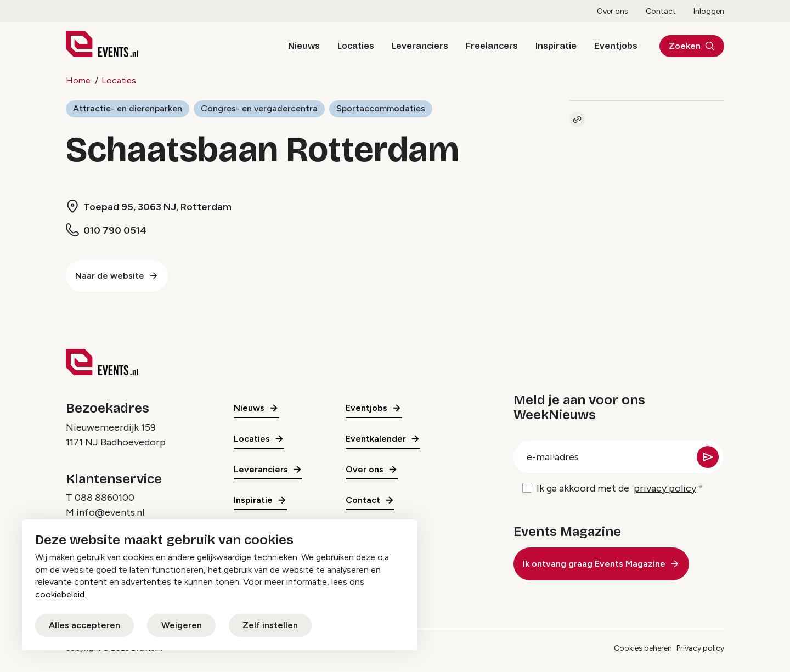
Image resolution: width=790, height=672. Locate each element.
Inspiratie (556, 46)
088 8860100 (105, 498)
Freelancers (492, 46)
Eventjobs (616, 46)
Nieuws (304, 46)
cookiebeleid (60, 594)
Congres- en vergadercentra (259, 108)
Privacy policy (700, 648)
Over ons (613, 11)
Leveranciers (420, 46)
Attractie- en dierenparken (128, 108)
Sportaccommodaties (381, 108)
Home (78, 80)
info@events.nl (110, 512)
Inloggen (709, 11)
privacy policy (665, 488)
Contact (661, 11)
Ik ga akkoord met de (616, 489)
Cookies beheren (643, 648)
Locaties (356, 46)
